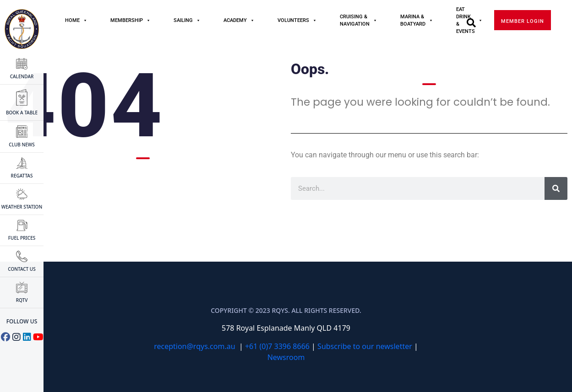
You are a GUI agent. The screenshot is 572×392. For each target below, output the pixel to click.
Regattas (22, 168)
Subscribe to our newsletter (365, 346)
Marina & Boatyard (417, 20)
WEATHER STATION (22, 199)
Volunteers (297, 21)
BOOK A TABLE (22, 102)
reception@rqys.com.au (194, 346)
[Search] (556, 188)
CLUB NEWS (22, 137)
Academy (239, 21)
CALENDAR (22, 69)
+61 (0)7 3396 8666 (277, 346)
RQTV (22, 293)
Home (76, 21)
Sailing (187, 21)
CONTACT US (22, 261)
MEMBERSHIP (131, 21)
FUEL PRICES (22, 230)
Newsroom (286, 357)
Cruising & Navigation (359, 20)
